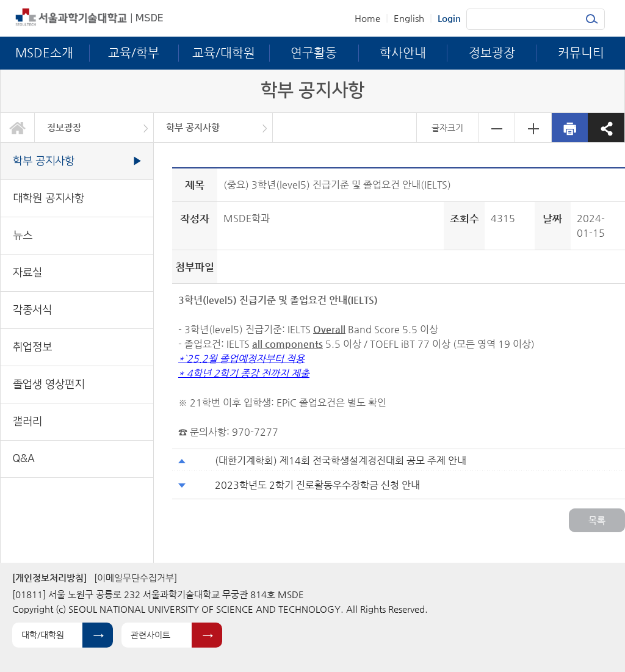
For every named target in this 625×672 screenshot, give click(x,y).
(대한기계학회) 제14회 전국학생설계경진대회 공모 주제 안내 (341, 461)
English (409, 18)
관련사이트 (150, 635)
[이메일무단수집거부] (135, 578)
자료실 (27, 273)
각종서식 (32, 310)
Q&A (24, 459)
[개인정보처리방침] (49, 578)
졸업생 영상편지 (49, 384)
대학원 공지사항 (49, 198)
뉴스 (23, 235)
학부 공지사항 (193, 127)
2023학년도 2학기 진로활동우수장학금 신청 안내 (317, 485)
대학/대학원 (43, 635)
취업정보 (32, 347)
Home (367, 18)
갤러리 (27, 421)
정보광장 (64, 127)
